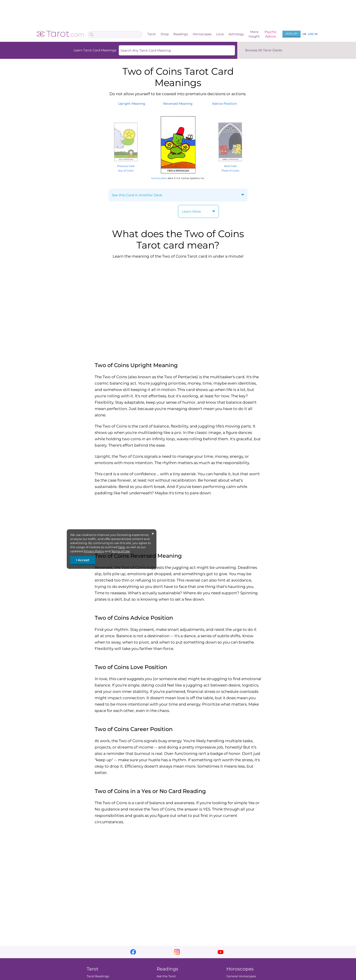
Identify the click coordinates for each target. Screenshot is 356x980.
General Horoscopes (241, 976)
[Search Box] (115, 35)
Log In (313, 34)
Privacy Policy (94, 551)
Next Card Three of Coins (230, 166)
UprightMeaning (132, 104)
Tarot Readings (98, 976)
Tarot (152, 34)
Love (220, 34)
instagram (177, 952)
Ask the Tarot (166, 976)
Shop (165, 34)
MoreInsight (254, 34)
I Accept (83, 560)
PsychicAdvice (271, 34)
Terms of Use (120, 551)
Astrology (236, 34)
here (121, 547)
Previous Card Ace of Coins (126, 166)
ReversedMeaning (178, 104)
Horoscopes (202, 34)
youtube (221, 952)
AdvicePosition (224, 104)
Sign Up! (292, 34)
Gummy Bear (159, 178)
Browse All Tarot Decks (264, 50)
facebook (133, 952)
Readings (181, 34)
